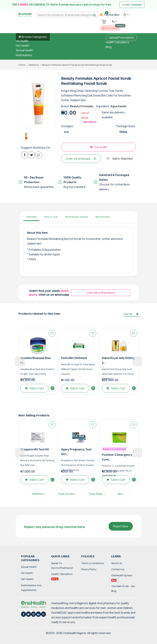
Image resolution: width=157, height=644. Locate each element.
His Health (22, 41)
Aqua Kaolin (119, 106)
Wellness (34, 65)
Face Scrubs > (67, 494)
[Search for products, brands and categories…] (67, 15)
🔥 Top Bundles (110, 15)
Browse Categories (34, 37)
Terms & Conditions (93, 563)
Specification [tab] (103, 217)
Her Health (22, 46)
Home (22, 65)
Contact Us (118, 569)
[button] (126, 15)
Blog (109, 47)
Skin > (121, 494)
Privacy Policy (89, 569)
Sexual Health (24, 50)
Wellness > (39, 494)
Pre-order (99, 147)
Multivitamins (24, 55)
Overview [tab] (31, 217)
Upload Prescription (121, 38)
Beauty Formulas (82, 106)
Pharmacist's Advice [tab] (76, 217)
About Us (117, 563)
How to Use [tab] (51, 217)
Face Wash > (97, 494)
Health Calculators (117, 42)
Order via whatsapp (81, 159)
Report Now (121, 526)
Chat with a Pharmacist (101, 293)
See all (131, 314)
